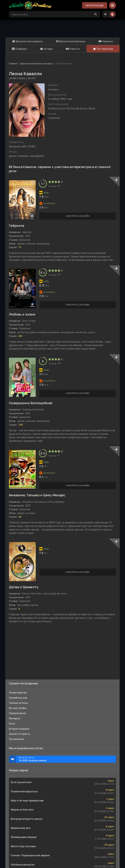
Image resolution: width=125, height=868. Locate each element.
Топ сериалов (103, 49)
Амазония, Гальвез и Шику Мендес (37, 495)
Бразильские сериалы (27, 41)
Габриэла (17, 226)
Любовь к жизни (22, 314)
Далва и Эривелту (24, 587)
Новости (73, 49)
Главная (13, 64)
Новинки (106, 41)
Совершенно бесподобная (31, 403)
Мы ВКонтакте (66, 759)
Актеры (46, 49)
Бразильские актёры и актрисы (37, 64)
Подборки (20, 49)
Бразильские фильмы (71, 41)
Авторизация (95, 5)
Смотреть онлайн (78, 216)
